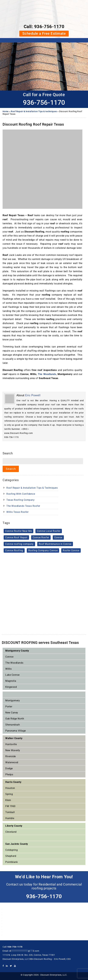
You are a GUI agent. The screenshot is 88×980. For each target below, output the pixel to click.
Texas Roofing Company (20, 500)
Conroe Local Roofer (49, 531)
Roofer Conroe (71, 550)
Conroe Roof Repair (16, 537)
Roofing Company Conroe (43, 550)
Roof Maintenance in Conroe (55, 544)
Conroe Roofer (41, 537)
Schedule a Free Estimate (44, 34)
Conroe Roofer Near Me (18, 531)
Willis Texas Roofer (17, 512)
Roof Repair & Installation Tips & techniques (34, 111)
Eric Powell (33, 395)
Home (6, 111)
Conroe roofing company (19, 544)
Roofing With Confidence (21, 494)
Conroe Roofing (14, 550)
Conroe (58, 537)
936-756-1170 (49, 27)
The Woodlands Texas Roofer (23, 506)
